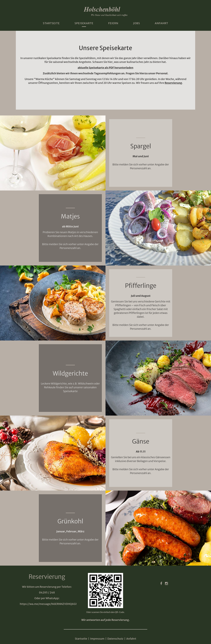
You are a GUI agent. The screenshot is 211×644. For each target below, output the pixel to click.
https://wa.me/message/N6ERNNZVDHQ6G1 (48, 604)
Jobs (136, 23)
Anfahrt (161, 23)
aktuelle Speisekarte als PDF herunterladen (105, 68)
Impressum (97, 639)
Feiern (113, 23)
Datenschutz (115, 639)
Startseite (51, 23)
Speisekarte (84, 23)
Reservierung (173, 83)
